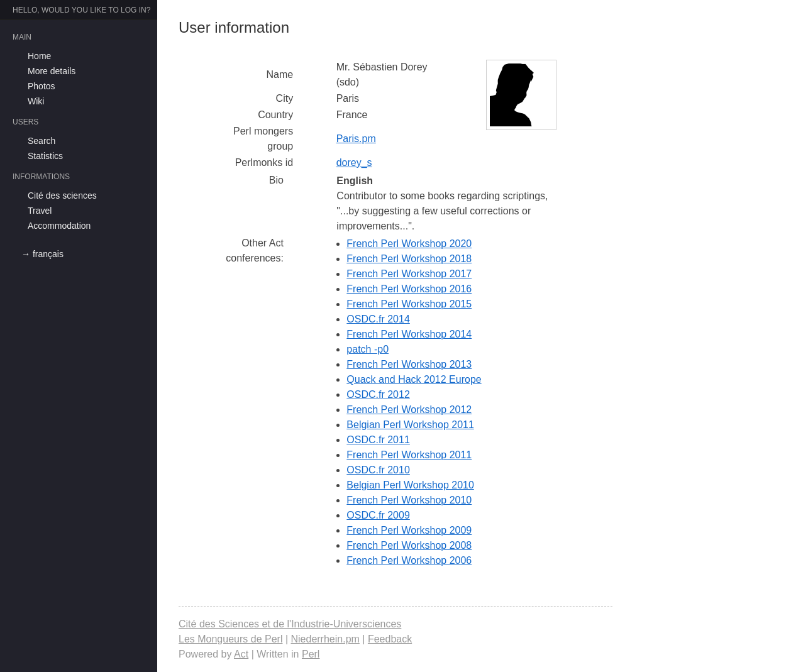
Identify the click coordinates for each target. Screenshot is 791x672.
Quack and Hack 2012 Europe (414, 379)
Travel (40, 211)
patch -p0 (368, 349)
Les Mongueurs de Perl (230, 639)
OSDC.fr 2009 (378, 515)
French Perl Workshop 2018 (409, 259)
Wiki (36, 101)
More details (52, 71)
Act (241, 654)
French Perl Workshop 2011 (409, 455)
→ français (42, 254)
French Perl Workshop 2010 (409, 500)
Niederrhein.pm (325, 639)
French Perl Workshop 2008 (409, 545)
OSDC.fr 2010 (378, 470)
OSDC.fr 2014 (378, 319)
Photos (41, 86)
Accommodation (59, 226)
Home (39, 56)
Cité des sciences (62, 196)
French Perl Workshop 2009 (409, 530)
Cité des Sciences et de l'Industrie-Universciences (290, 624)
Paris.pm (356, 139)
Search (41, 141)
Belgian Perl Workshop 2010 (410, 485)
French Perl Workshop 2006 (409, 560)
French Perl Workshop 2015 (409, 304)
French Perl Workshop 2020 (409, 244)
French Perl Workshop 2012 (409, 410)
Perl (311, 654)
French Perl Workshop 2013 (409, 364)
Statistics (45, 156)
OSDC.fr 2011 (378, 440)
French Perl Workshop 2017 (409, 274)
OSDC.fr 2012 (378, 394)
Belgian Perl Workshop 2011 (410, 425)
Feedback (390, 639)
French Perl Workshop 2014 (409, 334)
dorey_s (354, 162)
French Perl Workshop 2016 (409, 289)
